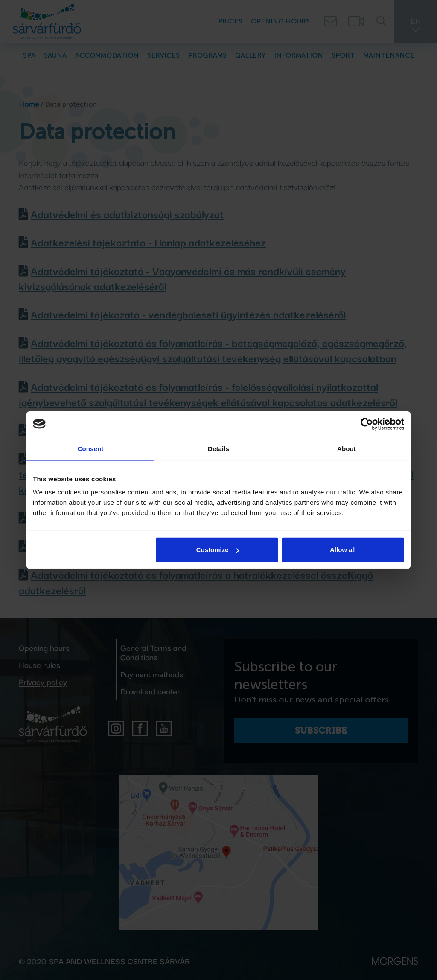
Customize (218, 550)
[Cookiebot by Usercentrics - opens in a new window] (367, 424)
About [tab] (347, 448)
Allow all (343, 550)
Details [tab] (218, 448)
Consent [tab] (91, 448)
